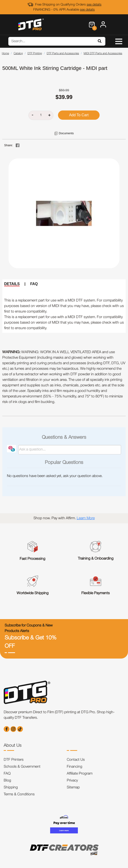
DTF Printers (14, 760)
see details (94, 5)
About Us (13, 746)
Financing (75, 767)
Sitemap (73, 787)
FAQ (34, 284)
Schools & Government (22, 767)
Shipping (11, 787)
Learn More (86, 518)
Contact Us (76, 760)
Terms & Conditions (19, 794)
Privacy (72, 781)
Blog (7, 781)
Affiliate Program (80, 774)
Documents (66, 133)
